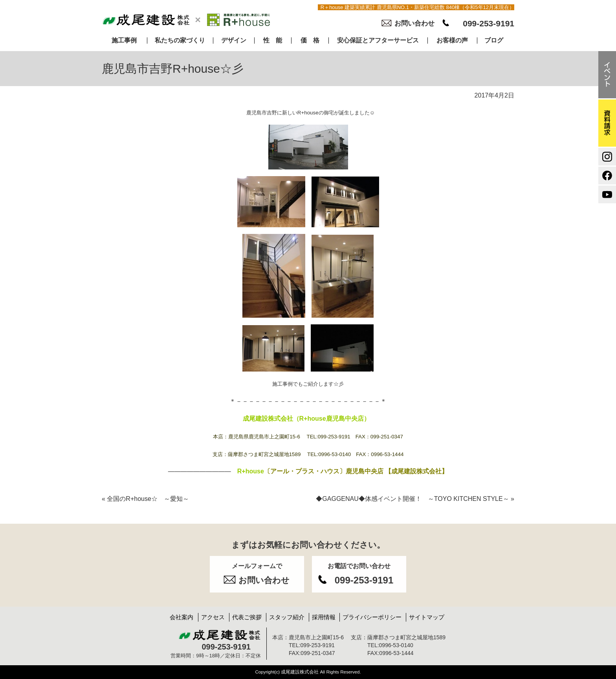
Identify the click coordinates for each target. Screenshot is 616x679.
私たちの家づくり (180, 40)
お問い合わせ (414, 23)
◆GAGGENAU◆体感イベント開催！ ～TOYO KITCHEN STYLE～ (415, 499)
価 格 (310, 40)
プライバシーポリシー (372, 617)
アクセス (213, 617)
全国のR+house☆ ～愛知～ (145, 499)
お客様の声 (452, 40)
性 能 (273, 40)
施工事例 (124, 40)
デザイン (234, 40)
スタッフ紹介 (287, 617)
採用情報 (324, 617)
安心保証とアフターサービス (378, 40)
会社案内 (181, 617)
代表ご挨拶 (247, 617)
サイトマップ (427, 617)
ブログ (494, 40)
